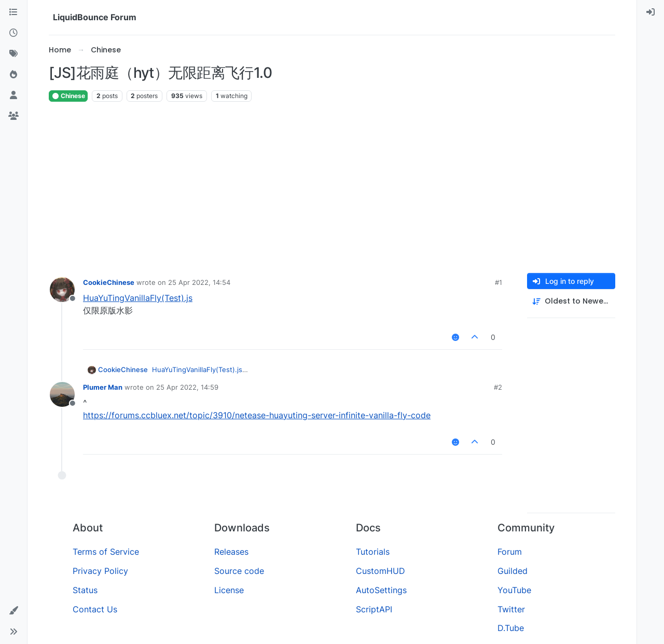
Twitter (511, 609)
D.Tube (511, 628)
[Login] (651, 12)
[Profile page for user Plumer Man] (62, 394)
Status (85, 590)
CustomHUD (381, 571)
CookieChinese (109, 282)
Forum (510, 552)
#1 (499, 282)
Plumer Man (103, 387)
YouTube (514, 590)
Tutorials (373, 552)
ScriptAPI (374, 609)
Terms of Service (106, 552)
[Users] (13, 95)
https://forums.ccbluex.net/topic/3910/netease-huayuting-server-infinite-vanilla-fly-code (257, 415)
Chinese (68, 96)
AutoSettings (381, 590)
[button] (13, 611)
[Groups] (13, 116)
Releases (231, 552)
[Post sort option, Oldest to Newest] (571, 301)
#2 (498, 387)
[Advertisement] (332, 188)
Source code (239, 571)
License (229, 590)
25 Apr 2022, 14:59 (187, 387)
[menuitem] (651, 12)
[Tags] (13, 54)
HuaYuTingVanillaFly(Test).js (138, 298)
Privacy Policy (100, 571)
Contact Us (95, 609)
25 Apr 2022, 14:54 (199, 282)
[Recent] (13, 33)
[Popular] (13, 75)
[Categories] (13, 12)
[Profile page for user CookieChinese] (62, 290)
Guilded (513, 571)
